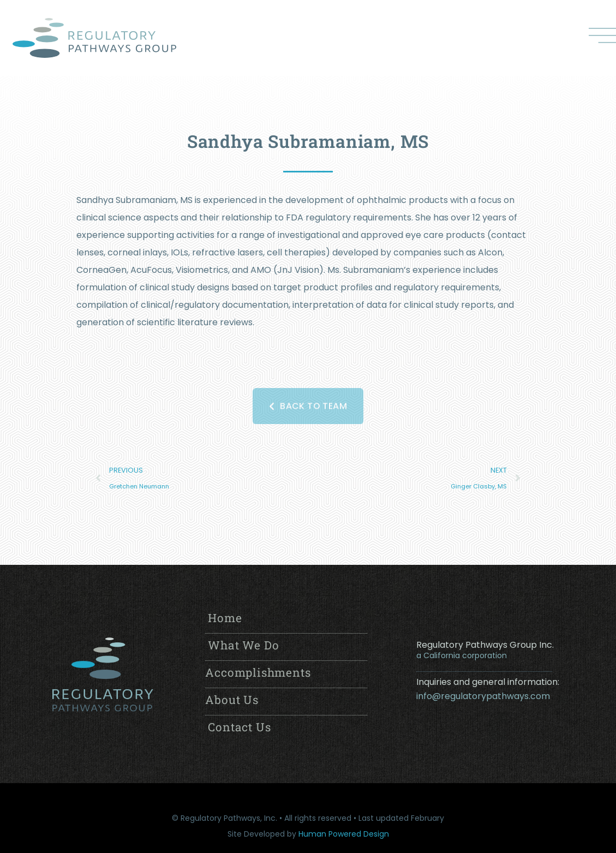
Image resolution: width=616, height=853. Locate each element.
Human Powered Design (344, 834)
